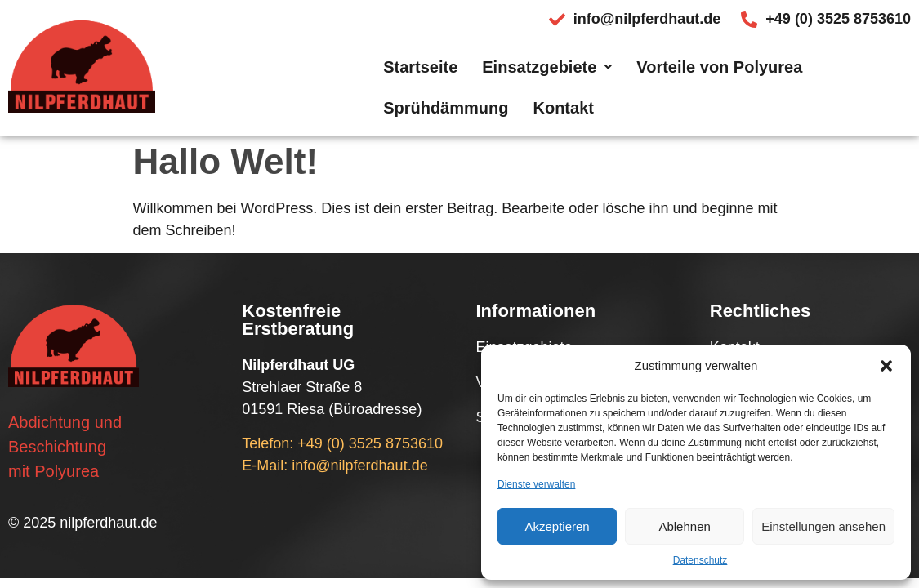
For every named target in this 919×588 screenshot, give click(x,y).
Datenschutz (700, 560)
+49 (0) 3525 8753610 (370, 443)
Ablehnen (684, 526)
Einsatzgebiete (408, 78)
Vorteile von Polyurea (580, 78)
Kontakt (868, 78)
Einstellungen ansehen (823, 526)
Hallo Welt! (226, 161)
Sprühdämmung (750, 78)
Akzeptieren (557, 526)
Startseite (281, 78)
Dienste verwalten (536, 484)
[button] (886, 366)
